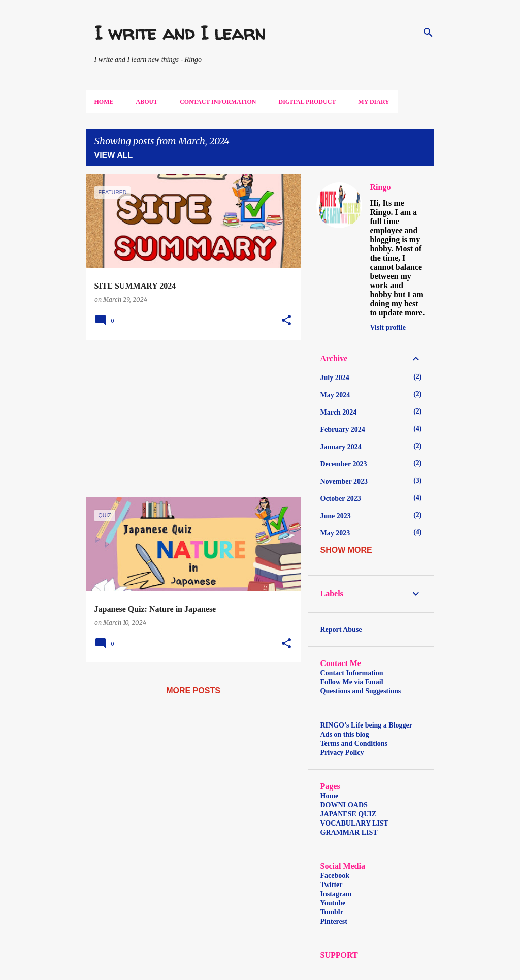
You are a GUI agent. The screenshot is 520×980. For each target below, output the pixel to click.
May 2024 (335, 395)
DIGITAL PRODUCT (307, 102)
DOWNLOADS (344, 805)
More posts (193, 691)
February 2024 (343, 430)
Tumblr (332, 912)
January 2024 (341, 447)
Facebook (335, 876)
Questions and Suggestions (361, 691)
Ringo (381, 187)
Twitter (332, 885)
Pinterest (334, 921)
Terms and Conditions (354, 744)
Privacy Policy (342, 753)
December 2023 (344, 464)
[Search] (428, 33)
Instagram (336, 894)
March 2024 (339, 412)
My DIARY (373, 102)
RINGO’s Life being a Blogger (366, 725)
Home (104, 102)
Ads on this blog (345, 734)
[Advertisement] (190, 419)
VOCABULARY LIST (354, 823)
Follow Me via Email (352, 682)
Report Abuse (341, 630)
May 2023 (335, 533)
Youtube (333, 903)
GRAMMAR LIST (349, 832)
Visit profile (388, 327)
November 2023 (344, 481)
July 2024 (335, 378)
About (147, 102)
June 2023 (336, 516)
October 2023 (341, 499)
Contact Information (218, 102)
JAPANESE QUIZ (349, 814)
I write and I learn (180, 33)
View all (114, 155)
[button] (286, 321)
